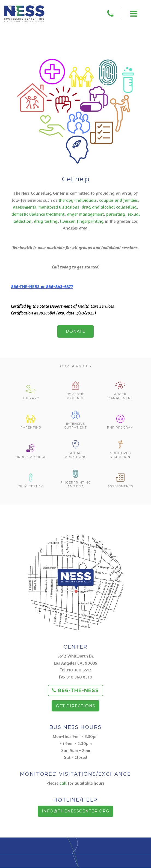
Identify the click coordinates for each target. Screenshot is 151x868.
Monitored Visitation (120, 450)
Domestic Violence (76, 391)
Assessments (120, 481)
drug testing (46, 221)
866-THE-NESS (76, 690)
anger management (85, 214)
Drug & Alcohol (31, 451)
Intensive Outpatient (76, 420)
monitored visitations (59, 207)
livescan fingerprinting (82, 221)
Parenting (31, 422)
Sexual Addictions (76, 450)
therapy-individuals (78, 200)
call (63, 783)
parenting (116, 214)
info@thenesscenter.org (76, 811)
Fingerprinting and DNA (76, 479)
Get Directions (76, 706)
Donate (76, 331)
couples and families (119, 200)
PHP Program (120, 422)
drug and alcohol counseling (109, 207)
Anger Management (120, 391)
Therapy (31, 393)
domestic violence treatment (38, 214)
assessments (24, 207)
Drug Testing (31, 481)
